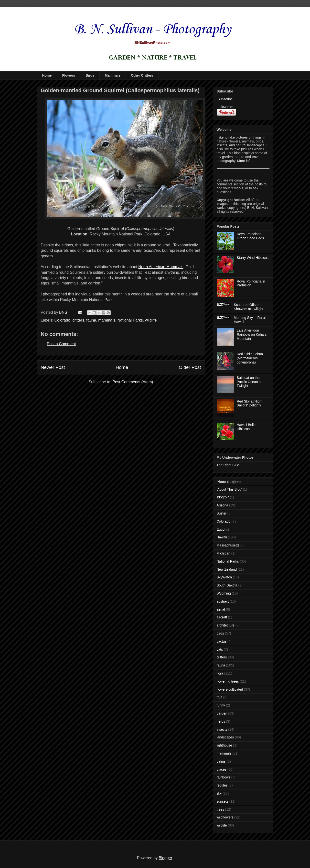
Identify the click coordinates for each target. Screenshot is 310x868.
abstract (223, 601)
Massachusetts (228, 545)
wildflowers (225, 817)
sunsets (223, 801)
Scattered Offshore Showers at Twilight (248, 307)
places (222, 769)
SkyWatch (224, 577)
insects (222, 729)
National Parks (130, 320)
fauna (91, 320)
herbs (221, 721)
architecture (226, 625)
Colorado (62, 320)
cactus (222, 641)
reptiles (222, 785)
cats (220, 649)
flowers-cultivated (230, 689)
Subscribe (225, 99)
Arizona (222, 505)
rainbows (224, 777)
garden (222, 713)
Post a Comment (61, 344)
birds (220, 633)
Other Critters (142, 75)
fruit (219, 697)
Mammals (113, 75)
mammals (107, 320)
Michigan (224, 553)
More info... (246, 161)
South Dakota (227, 585)
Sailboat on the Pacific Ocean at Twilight (249, 382)
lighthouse (224, 745)
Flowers (69, 75)
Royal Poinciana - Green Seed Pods (250, 236)
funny (221, 705)
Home (47, 75)
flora (220, 673)
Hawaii (222, 537)
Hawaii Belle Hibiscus (246, 427)
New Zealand (227, 569)
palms (221, 761)
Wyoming (224, 593)
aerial (221, 609)
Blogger (165, 858)
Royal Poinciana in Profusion (251, 283)
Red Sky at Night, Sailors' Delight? (250, 403)
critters (78, 320)
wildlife (151, 320)
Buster (222, 513)
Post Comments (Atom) (133, 382)
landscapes (225, 737)
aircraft (222, 617)
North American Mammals (161, 267)
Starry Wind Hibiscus (253, 258)
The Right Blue (228, 465)
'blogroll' (223, 497)
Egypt (221, 529)
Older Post (190, 367)
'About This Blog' (229, 489)
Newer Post (53, 367)
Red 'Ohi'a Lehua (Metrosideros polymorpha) (250, 358)
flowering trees (228, 681)
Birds (90, 75)
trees (220, 809)
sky (219, 793)
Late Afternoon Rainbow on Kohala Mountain (251, 334)
